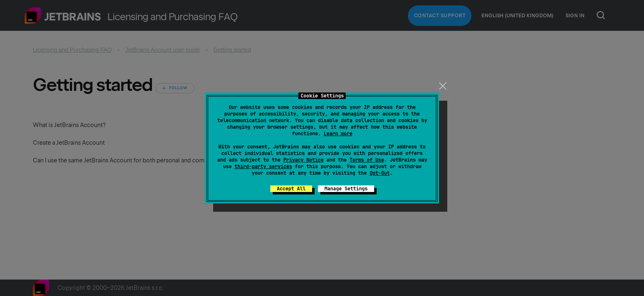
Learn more (338, 134)
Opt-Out (380, 173)
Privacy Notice (304, 160)
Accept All (291, 189)
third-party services (263, 166)
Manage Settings (346, 189)
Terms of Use (367, 160)
